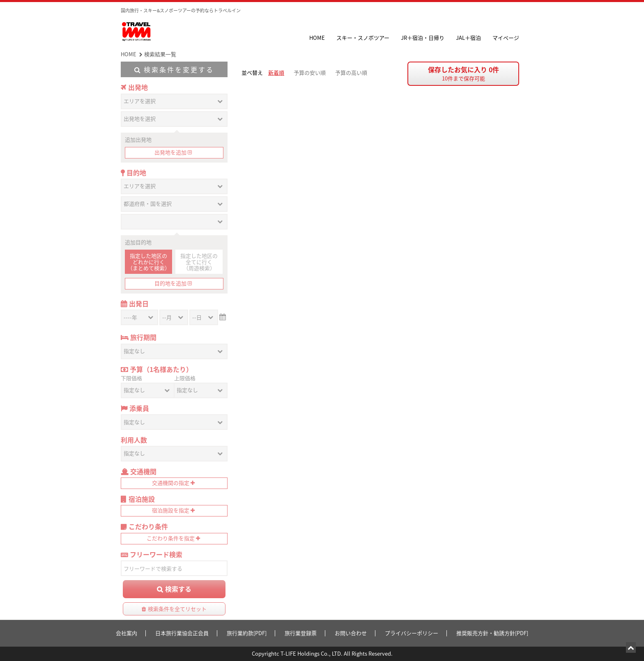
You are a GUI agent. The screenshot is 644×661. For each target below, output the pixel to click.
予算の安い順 (310, 72)
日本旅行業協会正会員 (182, 633)
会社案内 (126, 633)
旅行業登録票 (301, 633)
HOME (317, 38)
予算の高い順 (351, 72)
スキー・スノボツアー (363, 38)
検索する (178, 589)
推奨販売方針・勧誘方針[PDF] (492, 633)
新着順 (276, 72)
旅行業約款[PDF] (247, 633)
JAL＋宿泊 (468, 38)
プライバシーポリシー (412, 633)
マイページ (506, 38)
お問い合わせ (351, 633)
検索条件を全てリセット (177, 609)
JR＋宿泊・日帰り (423, 38)
